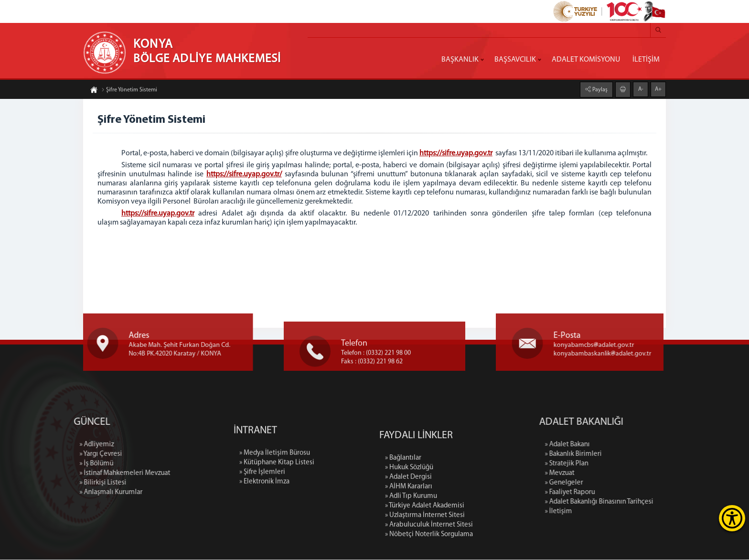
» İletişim (625, 512)
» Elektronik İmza (264, 522)
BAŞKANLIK (460, 60)
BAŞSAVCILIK (515, 60)
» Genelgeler (631, 483)
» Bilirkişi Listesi (36, 483)
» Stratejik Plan (633, 464)
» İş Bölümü (30, 464)
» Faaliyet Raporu (637, 493)
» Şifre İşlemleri (262, 512)
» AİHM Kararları (409, 550)
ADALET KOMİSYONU (586, 60)
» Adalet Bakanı (634, 445)
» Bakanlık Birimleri (640, 455)
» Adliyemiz (30, 445)
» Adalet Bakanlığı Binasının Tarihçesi (666, 502)
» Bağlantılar (403, 522)
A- (641, 88)
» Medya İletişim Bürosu (275, 493)
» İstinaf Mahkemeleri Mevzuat (58, 474)
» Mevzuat (626, 474)
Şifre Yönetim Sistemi (129, 91)
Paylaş (599, 88)
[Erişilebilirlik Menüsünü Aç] (732, 518)
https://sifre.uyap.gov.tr (456, 153)
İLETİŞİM (646, 60)
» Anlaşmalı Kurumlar (44, 493)
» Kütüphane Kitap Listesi (277, 503)
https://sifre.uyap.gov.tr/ (244, 174)
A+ (658, 88)
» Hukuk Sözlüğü (409, 531)
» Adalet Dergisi (408, 541)
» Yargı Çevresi (34, 455)
